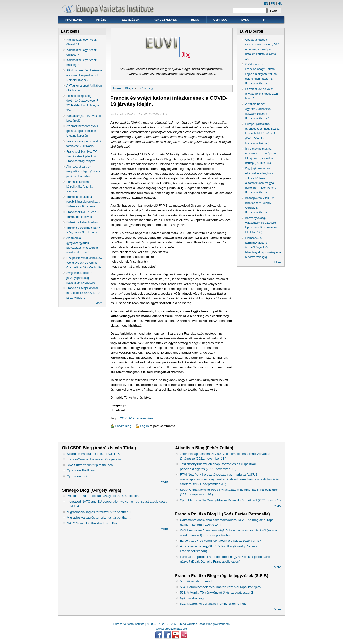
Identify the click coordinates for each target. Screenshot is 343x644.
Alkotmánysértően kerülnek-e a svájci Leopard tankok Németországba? (84, 75)
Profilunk (74, 20)
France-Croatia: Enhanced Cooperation (95, 459)
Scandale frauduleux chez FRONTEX (93, 454)
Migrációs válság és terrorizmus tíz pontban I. (99, 518)
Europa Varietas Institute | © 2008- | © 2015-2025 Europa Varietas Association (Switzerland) (171, 624)
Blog (195, 20)
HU (280, 3)
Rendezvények (165, 20)
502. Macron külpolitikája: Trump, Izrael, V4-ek (213, 604)
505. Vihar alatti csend (196, 581)
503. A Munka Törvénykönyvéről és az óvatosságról (216, 592)
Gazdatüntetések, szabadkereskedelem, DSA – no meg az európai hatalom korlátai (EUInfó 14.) (262, 49)
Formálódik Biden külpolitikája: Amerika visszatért (80, 187)
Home (117, 88)
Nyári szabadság (192, 598)
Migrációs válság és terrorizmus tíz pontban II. (99, 512)
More (99, 303)
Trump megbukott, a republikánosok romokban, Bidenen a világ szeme (83, 202)
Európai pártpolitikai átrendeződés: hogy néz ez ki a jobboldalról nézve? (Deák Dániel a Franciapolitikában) (262, 134)
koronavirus (145, 418)
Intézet (102, 20)
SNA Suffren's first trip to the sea (90, 465)
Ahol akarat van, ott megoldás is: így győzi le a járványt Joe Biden (83, 171)
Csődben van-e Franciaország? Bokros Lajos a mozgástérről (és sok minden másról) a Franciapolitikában (261, 74)
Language (118, 405)
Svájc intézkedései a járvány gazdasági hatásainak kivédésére (81, 278)
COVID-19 (127, 418)
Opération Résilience (82, 470)
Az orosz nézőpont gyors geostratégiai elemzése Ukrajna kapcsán (82, 131)
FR (273, 3)
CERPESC (220, 20)
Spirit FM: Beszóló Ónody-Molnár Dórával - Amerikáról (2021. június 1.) (230, 500)
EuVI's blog (145, 88)
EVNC (245, 20)
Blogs (129, 88)
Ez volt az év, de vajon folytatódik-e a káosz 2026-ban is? (262, 94)
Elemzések (131, 20)
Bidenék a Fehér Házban (82, 222)
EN (266, 3)
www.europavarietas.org (172, 629)
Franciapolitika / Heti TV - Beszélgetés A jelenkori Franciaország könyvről (83, 156)
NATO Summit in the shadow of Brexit (93, 523)
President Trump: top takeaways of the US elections (103, 496)
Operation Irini (77, 476)
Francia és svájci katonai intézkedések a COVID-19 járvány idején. (83, 293)
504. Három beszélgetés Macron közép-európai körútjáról (221, 587)
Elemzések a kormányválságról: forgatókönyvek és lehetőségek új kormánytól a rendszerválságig (263, 248)
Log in (144, 426)
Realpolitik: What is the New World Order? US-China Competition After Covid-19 (84, 263)
